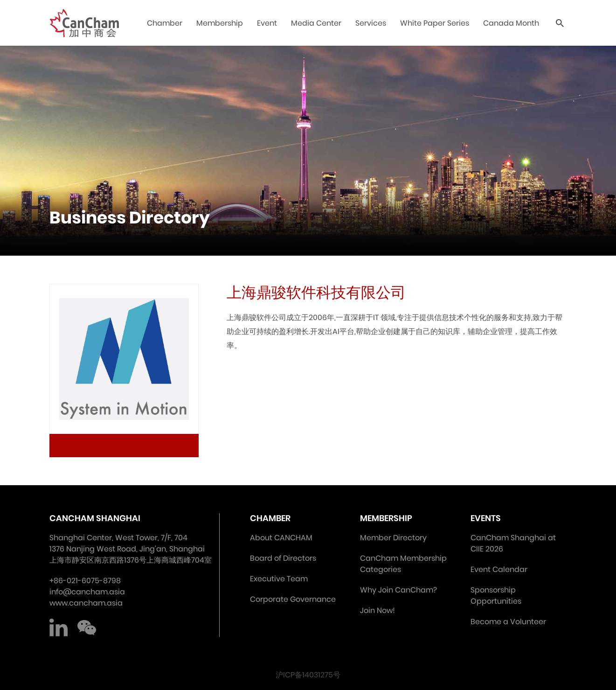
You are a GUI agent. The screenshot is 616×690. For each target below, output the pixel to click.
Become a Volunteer (508, 622)
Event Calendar (499, 569)
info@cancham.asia (87, 592)
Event (267, 23)
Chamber (165, 23)
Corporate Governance (293, 599)
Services (371, 23)
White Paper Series (435, 23)
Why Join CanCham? (398, 590)
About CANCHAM (281, 538)
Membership (220, 23)
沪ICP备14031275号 (308, 675)
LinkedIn (59, 627)
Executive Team (279, 579)
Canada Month (511, 23)
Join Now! (377, 610)
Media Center (316, 23)
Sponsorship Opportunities (496, 596)
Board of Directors (283, 558)
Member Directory (393, 538)
